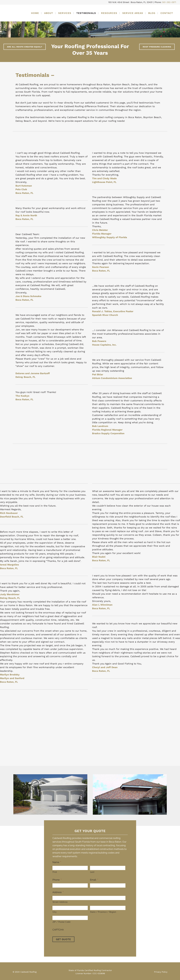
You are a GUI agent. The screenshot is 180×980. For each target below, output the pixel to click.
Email (94, 880)
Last (92, 872)
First (55, 872)
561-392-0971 (169, 2)
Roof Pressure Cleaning (157, 47)
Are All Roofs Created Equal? (25, 47)
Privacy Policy (161, 971)
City (55, 912)
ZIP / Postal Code (62, 922)
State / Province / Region (103, 912)
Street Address (60, 902)
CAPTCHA (58, 930)
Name (57, 862)
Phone (57, 880)
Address (58, 892)
